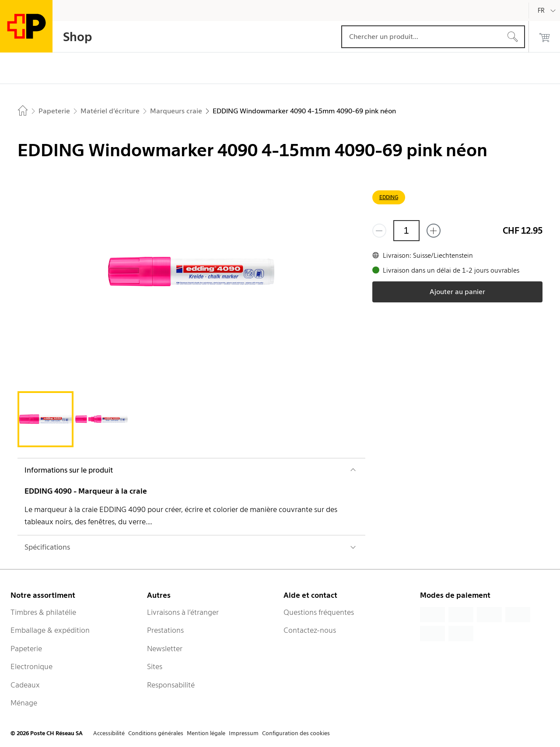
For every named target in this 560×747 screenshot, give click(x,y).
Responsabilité (171, 685)
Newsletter (165, 649)
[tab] (45, 419)
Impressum (244, 733)
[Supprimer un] (379, 231)
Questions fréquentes (319, 612)
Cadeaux (25, 685)
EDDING (389, 197)
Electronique (31, 666)
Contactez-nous (310, 630)
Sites (155, 666)
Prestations (165, 630)
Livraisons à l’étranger (183, 612)
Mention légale (206, 733)
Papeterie (26, 649)
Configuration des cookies (296, 733)
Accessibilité (109, 733)
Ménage (24, 703)
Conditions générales (156, 733)
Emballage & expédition (50, 630)
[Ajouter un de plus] (434, 231)
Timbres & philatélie (43, 612)
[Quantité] (406, 231)
